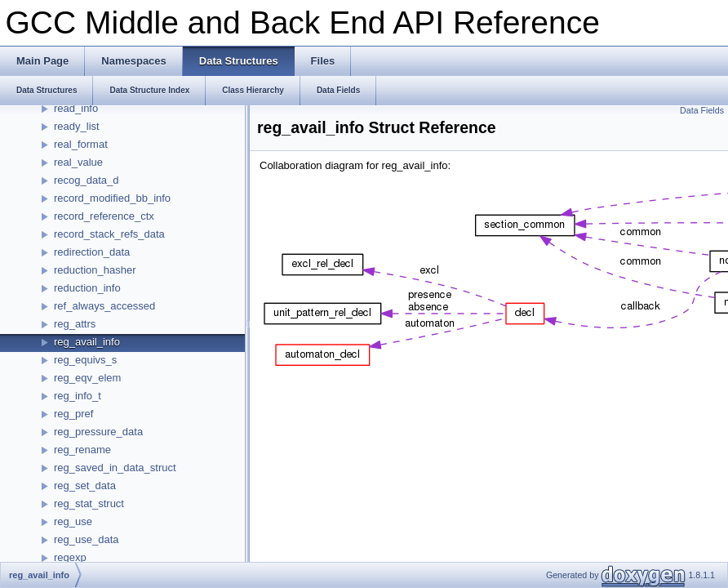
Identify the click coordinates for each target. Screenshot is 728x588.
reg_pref (73, 414)
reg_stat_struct (89, 503)
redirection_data (92, 252)
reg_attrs (75, 324)
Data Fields (702, 110)
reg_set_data (85, 486)
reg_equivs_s (85, 360)
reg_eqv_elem (87, 378)
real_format (81, 144)
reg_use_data (87, 539)
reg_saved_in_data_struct (115, 468)
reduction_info (87, 288)
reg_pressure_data (98, 432)
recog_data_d (87, 180)
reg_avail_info (87, 342)
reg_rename (82, 450)
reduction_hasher (95, 270)
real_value (78, 162)
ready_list (77, 126)
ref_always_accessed (104, 306)
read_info (76, 108)
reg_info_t (78, 396)
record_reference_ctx (104, 216)
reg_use (73, 521)
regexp (70, 557)
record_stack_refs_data (109, 234)
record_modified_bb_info (112, 198)
